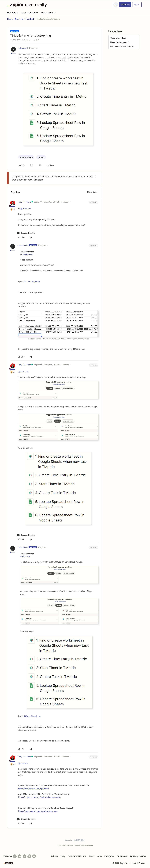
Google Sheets (26, 157)
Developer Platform (77, 856)
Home (10, 19)
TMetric (41, 157)
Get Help (13, 12)
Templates (122, 856)
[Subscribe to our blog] (24, 856)
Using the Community (120, 42)
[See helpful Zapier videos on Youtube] (34, 856)
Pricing (54, 856)
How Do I (30, 19)
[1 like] (26, 233)
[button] (125, 5)
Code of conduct (118, 38)
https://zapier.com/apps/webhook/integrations (39, 797)
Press (92, 856)
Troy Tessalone (25, 202)
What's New (48, 12)
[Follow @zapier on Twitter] (29, 856)
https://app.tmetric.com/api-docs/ (33, 789)
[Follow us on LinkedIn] (20, 856)
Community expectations (122, 46)
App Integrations (138, 856)
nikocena (23, 48)
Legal (134, 863)
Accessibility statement (84, 846)
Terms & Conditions (65, 846)
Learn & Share (30, 12)
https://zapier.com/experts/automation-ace (38, 811)
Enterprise (109, 856)
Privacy (142, 863)
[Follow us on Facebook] (15, 856)
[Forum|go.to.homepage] (28, 5)
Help (63, 856)
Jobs (99, 856)
